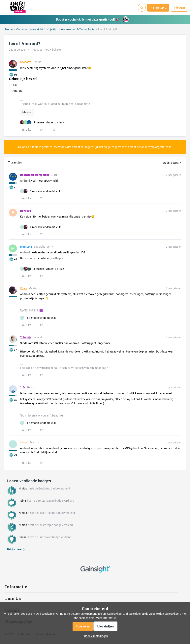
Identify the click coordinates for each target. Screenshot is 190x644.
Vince (24, 288)
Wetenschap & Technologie (78, 29)
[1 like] (38, 318)
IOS (15, 85)
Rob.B (22, 501)
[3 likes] (42, 269)
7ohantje (26, 337)
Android (17, 91)
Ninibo (23, 488)
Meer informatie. (106, 618)
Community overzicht (30, 29)
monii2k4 (26, 247)
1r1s (23, 387)
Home (9, 29)
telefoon (27, 112)
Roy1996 (26, 211)
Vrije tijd (52, 29)
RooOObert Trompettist (35, 175)
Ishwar (24, 442)
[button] (4, 8)
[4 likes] (42, 122)
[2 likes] (40, 191)
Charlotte (26, 62)
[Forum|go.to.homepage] (18, 8)
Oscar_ (23, 537)
